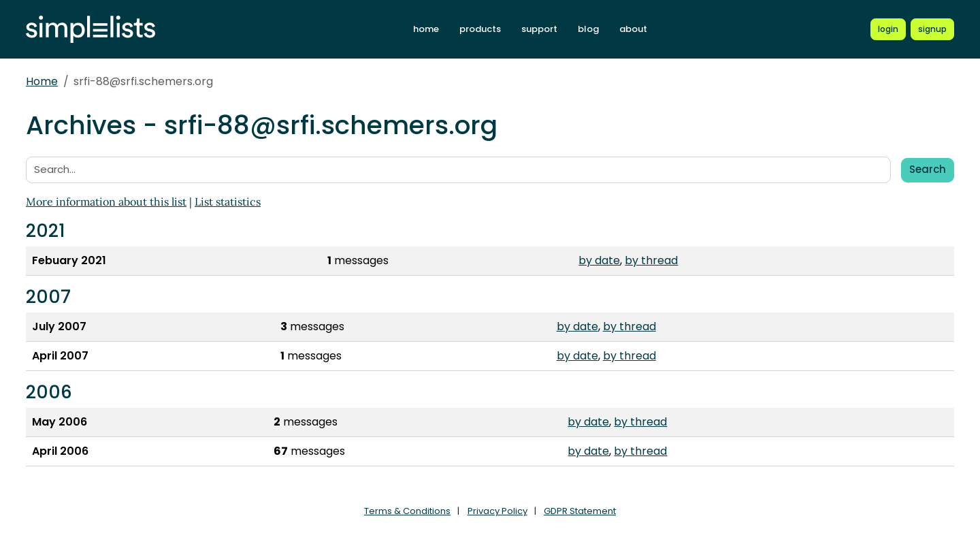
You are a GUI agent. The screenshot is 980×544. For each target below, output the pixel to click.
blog (588, 29)
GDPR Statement (580, 511)
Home (42, 81)
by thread (651, 260)
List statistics (228, 202)
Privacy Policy (497, 511)
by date (599, 260)
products (480, 29)
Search (928, 169)
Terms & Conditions (407, 511)
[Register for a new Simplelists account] (932, 29)
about (633, 29)
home (426, 29)
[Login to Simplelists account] (888, 29)
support (539, 29)
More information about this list (106, 202)
